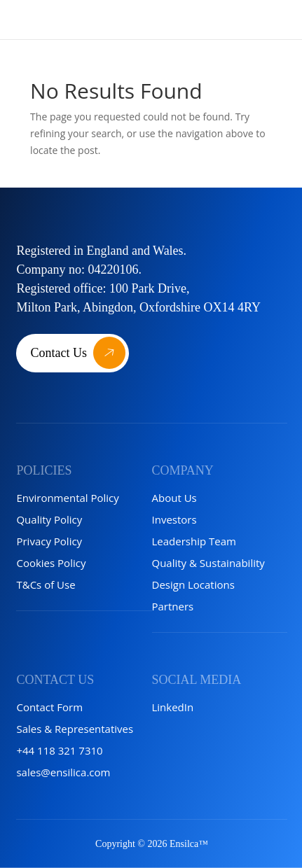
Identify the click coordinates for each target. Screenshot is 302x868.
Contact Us (59, 353)
